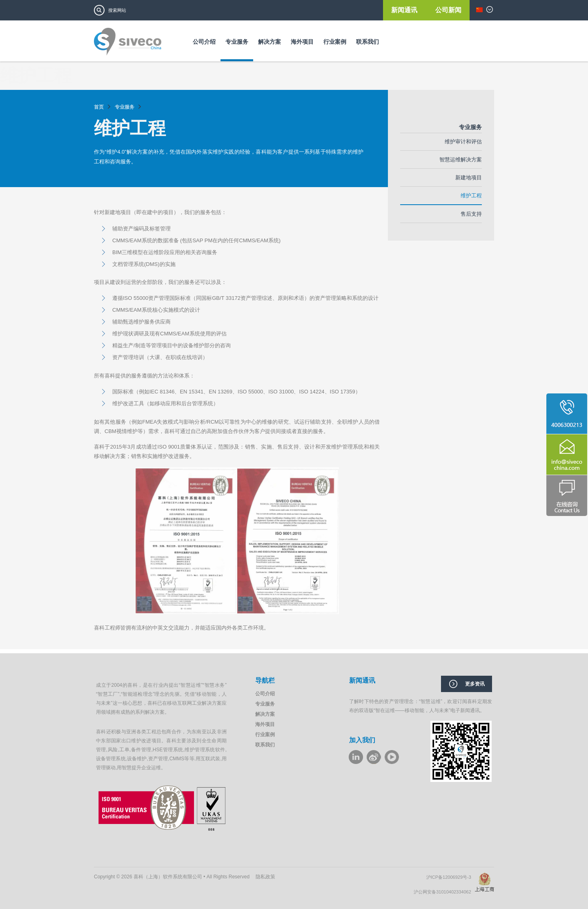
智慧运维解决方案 (461, 160)
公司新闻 (448, 10)
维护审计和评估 (463, 142)
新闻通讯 (405, 10)
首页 (99, 107)
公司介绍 (204, 42)
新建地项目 (469, 178)
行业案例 (335, 42)
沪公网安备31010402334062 (444, 892)
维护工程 (471, 195)
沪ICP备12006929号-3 (451, 877)
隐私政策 (265, 877)
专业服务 (237, 42)
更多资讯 (475, 684)
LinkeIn (356, 757)
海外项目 (302, 42)
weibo (374, 757)
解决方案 (269, 42)
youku (392, 757)
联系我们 (367, 42)
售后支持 (471, 214)
